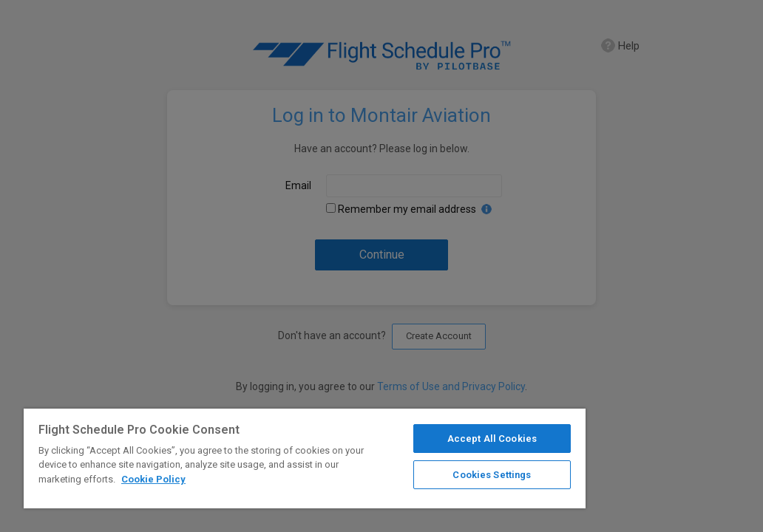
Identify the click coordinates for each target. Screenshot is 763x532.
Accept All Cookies (395, 434)
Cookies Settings (395, 470)
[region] (245, 456)
